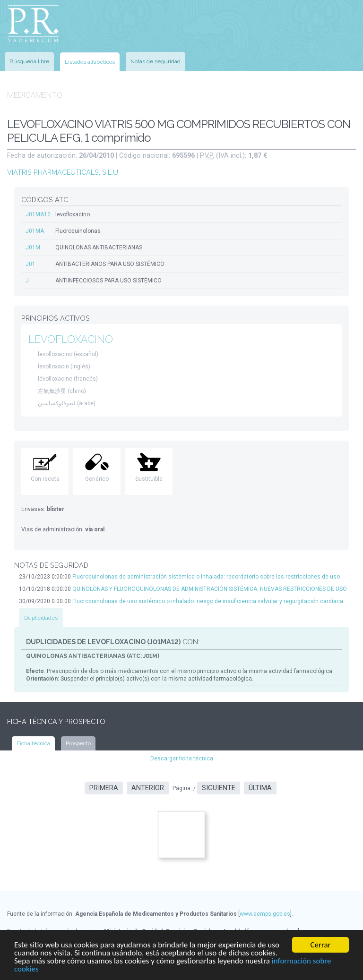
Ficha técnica (33, 743)
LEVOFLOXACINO (71, 339)
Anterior (148, 788)
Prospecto (78, 743)
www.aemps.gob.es (265, 914)
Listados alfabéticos (90, 62)
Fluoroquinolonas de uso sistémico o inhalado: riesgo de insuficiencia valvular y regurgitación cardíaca (208, 601)
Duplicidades (41, 618)
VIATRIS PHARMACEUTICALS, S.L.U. (63, 172)
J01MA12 (38, 214)
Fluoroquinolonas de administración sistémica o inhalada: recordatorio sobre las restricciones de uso (206, 577)
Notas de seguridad (156, 61)
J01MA (35, 231)
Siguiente (219, 788)
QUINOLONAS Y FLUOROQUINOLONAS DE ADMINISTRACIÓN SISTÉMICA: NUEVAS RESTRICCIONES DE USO (210, 589)
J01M (33, 247)
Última (260, 788)
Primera (104, 788)
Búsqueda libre (29, 61)
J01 (30, 264)
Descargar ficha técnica (182, 758)
